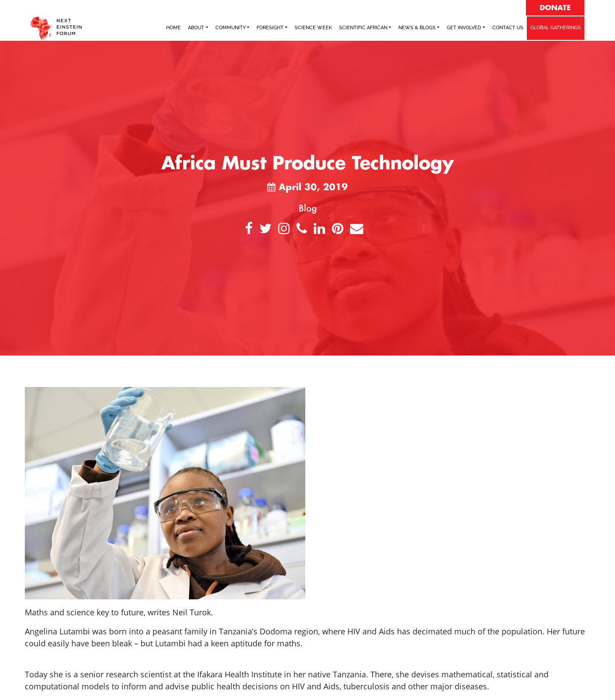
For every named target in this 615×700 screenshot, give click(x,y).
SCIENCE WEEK (313, 28)
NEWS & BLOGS (417, 28)
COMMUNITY (231, 28)
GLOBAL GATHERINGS (556, 28)
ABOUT (196, 28)
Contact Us (508, 28)
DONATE (555, 8)
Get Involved (464, 28)
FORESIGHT (270, 28)
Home (173, 28)
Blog (308, 208)
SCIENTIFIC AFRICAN (363, 28)
